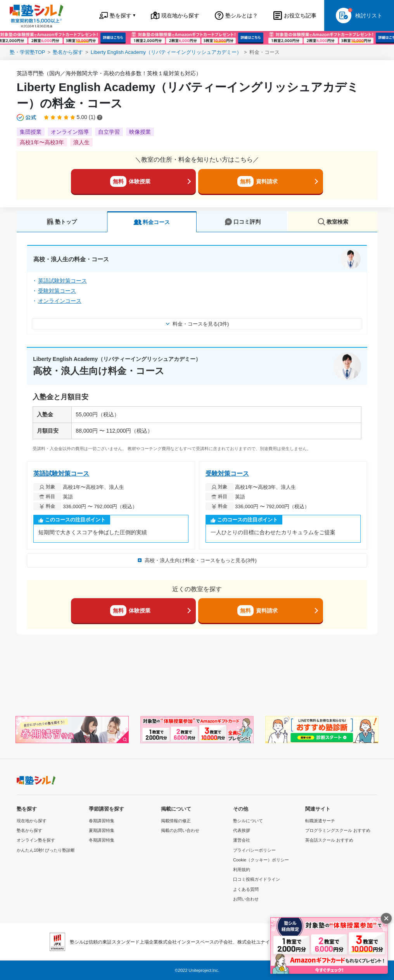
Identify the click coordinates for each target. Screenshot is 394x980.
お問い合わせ (246, 899)
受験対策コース (57, 291)
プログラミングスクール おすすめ (338, 830)
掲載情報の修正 (176, 821)
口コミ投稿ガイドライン (257, 879)
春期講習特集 (102, 821)
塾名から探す (68, 52)
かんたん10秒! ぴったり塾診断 (46, 850)
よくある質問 (246, 889)
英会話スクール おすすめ (329, 840)
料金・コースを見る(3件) (197, 324)
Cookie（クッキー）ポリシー (261, 860)
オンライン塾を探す (36, 840)
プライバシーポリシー (254, 850)
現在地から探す (32, 821)
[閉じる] (386, 918)
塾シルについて (248, 821)
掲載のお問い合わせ (180, 830)
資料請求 (257, 181)
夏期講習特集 (102, 830)
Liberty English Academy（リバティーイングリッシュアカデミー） (166, 52)
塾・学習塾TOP (28, 52)
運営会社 (242, 840)
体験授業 (130, 181)
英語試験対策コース (62, 281)
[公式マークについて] (27, 117)
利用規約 (242, 870)
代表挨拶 (242, 830)
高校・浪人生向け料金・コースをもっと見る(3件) (197, 560)
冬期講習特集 (102, 840)
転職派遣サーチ (320, 821)
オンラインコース (60, 301)
